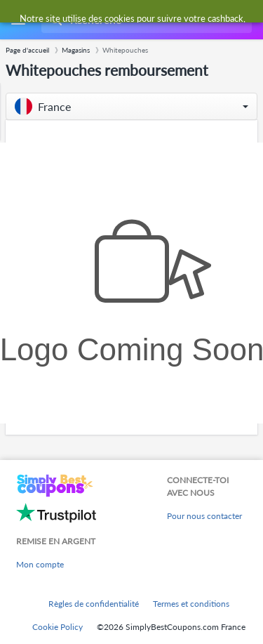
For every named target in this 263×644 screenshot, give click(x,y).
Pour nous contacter (204, 516)
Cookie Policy (58, 627)
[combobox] (145, 20)
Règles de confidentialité (94, 604)
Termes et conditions (191, 604)
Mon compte (40, 564)
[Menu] (18, 20)
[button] (131, 106)
